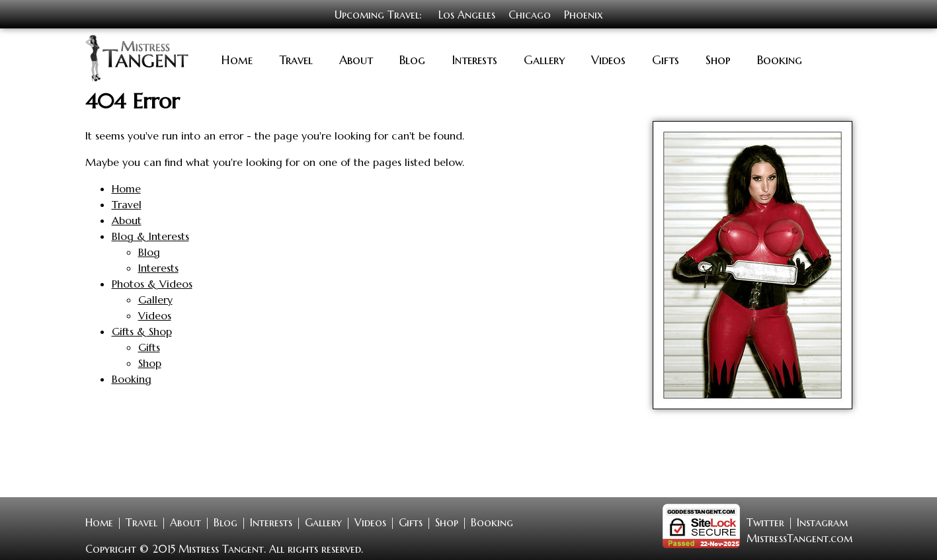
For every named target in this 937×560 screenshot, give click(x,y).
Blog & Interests (150, 235)
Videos (608, 59)
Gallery (544, 59)
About (356, 59)
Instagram (822, 521)
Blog (412, 59)
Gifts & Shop (142, 330)
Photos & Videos (152, 282)
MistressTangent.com (799, 537)
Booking (780, 59)
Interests (474, 59)
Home (237, 59)
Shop (718, 59)
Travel (296, 59)
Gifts (666, 59)
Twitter (765, 521)
